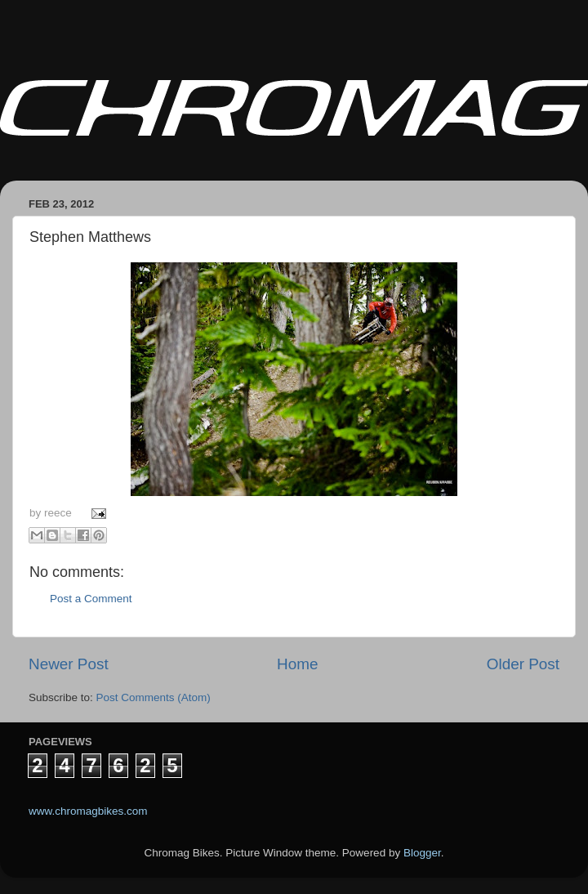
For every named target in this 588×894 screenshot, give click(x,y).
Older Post (523, 664)
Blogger (422, 853)
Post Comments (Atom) (154, 697)
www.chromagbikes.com (88, 811)
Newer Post (69, 664)
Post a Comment (91, 599)
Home (297, 664)
